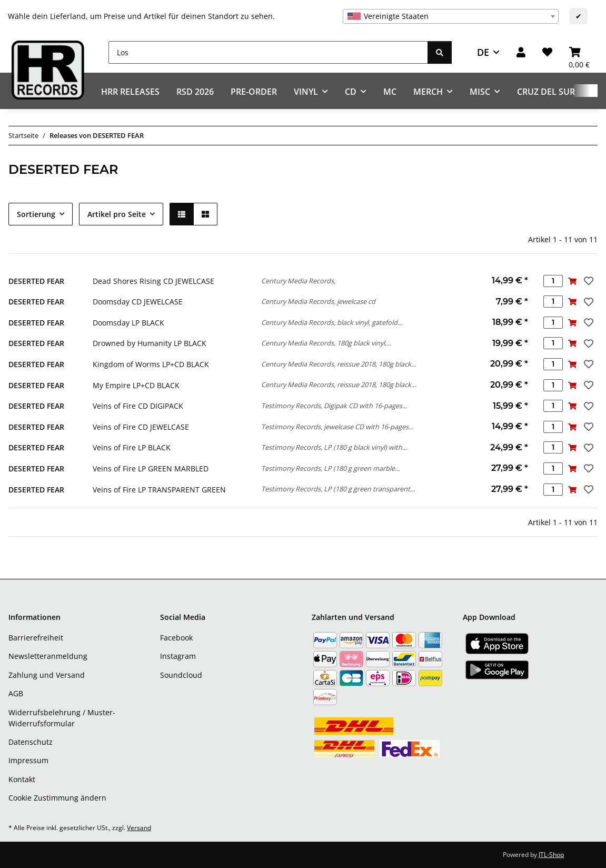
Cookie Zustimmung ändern (57, 798)
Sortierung (36, 214)
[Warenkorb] (579, 52)
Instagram (178, 656)
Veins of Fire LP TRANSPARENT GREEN (159, 490)
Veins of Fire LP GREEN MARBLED (151, 468)
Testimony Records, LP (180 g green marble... (330, 468)
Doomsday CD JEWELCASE (138, 302)
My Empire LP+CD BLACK (136, 385)
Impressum (28, 760)
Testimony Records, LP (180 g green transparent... (338, 489)
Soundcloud (181, 675)
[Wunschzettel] (547, 52)
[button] (521, 52)
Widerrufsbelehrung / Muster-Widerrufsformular (62, 718)
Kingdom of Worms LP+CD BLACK (151, 364)
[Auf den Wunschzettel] (588, 281)
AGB (16, 693)
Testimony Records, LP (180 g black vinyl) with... (334, 447)
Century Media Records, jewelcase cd (318, 301)
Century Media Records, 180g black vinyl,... (326, 343)
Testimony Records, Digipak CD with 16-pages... (334, 406)
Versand (139, 828)
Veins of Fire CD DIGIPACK (138, 406)
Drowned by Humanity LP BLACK (150, 343)
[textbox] (451, 16)
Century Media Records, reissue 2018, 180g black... (339, 364)
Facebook (176, 638)
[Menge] (553, 281)
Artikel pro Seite (117, 214)
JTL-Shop (551, 855)
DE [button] (483, 52)
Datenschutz (31, 742)
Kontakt (22, 779)
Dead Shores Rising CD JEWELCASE (153, 281)
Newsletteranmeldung (48, 656)
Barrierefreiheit (36, 638)
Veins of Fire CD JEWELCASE (141, 427)
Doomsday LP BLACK (128, 323)
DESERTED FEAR (36, 281)
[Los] (268, 52)
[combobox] (451, 16)
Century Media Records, (298, 281)
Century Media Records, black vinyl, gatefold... (332, 322)
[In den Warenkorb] (573, 281)
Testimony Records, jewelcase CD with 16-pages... (337, 427)
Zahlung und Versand (47, 675)
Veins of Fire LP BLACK (132, 447)
